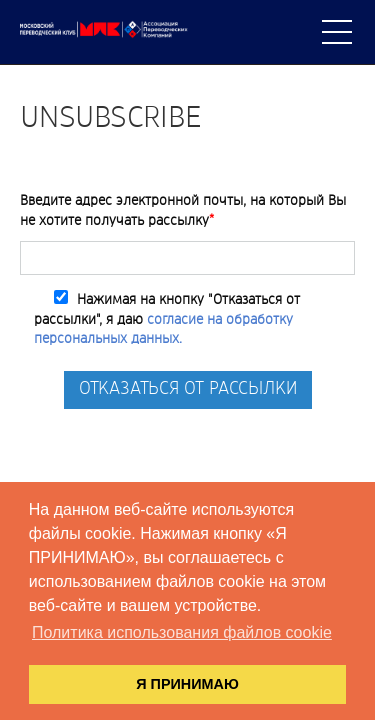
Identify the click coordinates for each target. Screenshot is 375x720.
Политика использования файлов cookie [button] (182, 632)
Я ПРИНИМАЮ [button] (187, 684)
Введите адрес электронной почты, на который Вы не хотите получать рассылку (183, 211)
